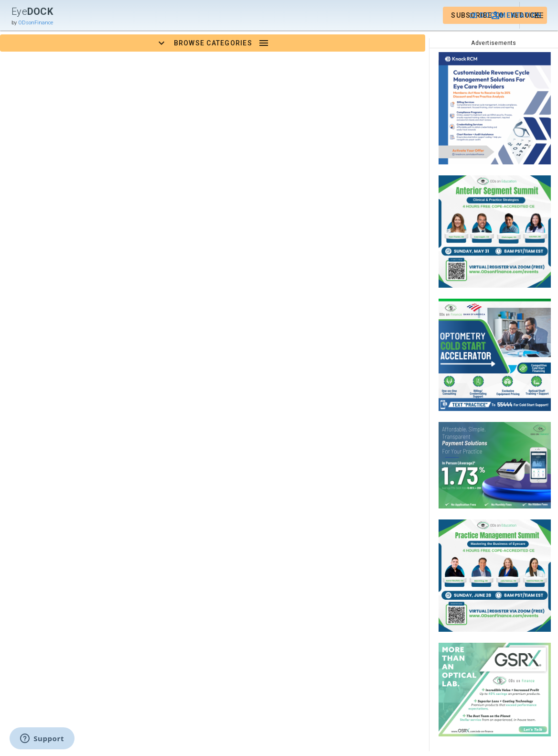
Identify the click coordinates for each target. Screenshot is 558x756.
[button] (496, 15)
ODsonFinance (36, 23)
